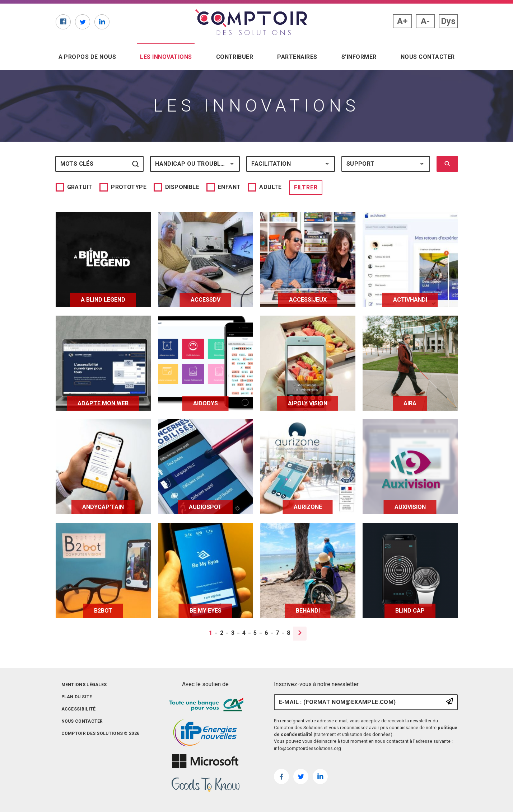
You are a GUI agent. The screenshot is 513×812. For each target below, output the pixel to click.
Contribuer (235, 57)
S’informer (359, 57)
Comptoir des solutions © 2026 (101, 733)
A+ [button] (402, 21)
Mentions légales (84, 685)
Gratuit (80, 187)
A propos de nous (87, 57)
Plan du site (77, 697)
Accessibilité (79, 709)
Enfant (229, 187)
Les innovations (167, 56)
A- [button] (425, 21)
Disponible (182, 187)
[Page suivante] (300, 634)
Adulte (270, 187)
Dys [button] (448, 21)
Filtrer (306, 187)
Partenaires (297, 57)
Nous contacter (428, 57)
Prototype (129, 187)
